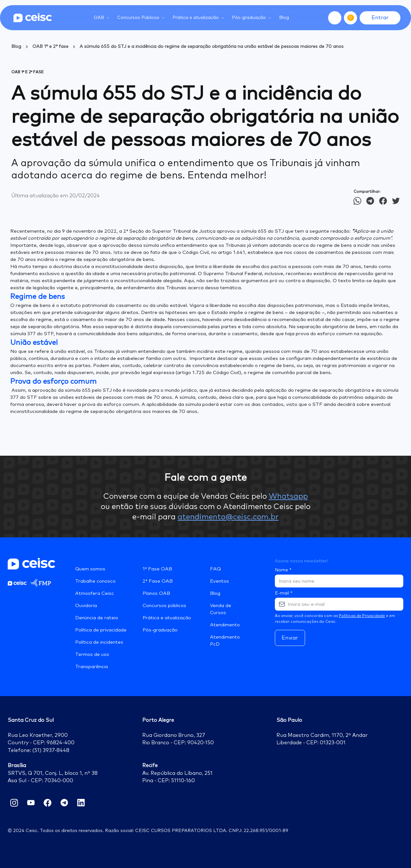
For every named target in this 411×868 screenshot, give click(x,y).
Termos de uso (92, 654)
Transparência (92, 667)
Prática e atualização (167, 618)
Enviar (290, 638)
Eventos (219, 581)
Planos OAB (156, 593)
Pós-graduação (160, 630)
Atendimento (225, 625)
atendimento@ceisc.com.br (228, 517)
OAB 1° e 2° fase (50, 47)
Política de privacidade (101, 630)
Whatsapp (288, 497)
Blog (284, 18)
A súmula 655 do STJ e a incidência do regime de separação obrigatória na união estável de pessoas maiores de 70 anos (212, 47)
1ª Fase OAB (157, 569)
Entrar (380, 18)
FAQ (215, 569)
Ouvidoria (86, 606)
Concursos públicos (164, 606)
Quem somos (90, 569)
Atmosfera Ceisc (95, 593)
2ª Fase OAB (158, 581)
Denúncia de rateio (97, 618)
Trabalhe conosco (95, 581)
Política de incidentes (99, 642)
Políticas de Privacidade (362, 616)
